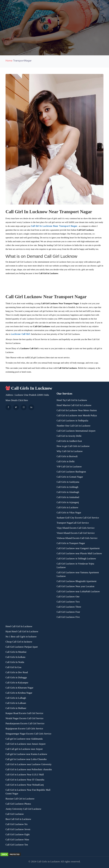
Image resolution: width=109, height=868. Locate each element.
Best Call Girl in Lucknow (18, 819)
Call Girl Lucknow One (68, 597)
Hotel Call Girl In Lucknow (19, 626)
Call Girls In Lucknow (29, 388)
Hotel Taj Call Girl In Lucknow (72, 400)
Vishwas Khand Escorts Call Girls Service (77, 538)
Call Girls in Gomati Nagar (70, 477)
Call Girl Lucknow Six (17, 824)
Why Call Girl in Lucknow (70, 451)
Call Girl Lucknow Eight (18, 834)
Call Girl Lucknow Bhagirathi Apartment (76, 581)
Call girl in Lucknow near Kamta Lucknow (26, 754)
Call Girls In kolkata (15, 657)
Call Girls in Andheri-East (69, 441)
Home (9, 61)
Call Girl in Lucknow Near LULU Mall (25, 775)
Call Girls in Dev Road (17, 672)
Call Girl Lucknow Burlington (71, 472)
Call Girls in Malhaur (16, 708)
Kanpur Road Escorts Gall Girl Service (24, 713)
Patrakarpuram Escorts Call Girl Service (25, 723)
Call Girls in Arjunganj (68, 502)
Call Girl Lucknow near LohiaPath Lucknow (78, 591)
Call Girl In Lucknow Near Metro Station (77, 410)
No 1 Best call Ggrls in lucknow (21, 637)
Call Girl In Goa (13, 667)
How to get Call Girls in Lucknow (73, 446)
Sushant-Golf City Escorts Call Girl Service (78, 518)
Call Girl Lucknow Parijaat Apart (22, 647)
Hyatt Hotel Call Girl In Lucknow (22, 631)
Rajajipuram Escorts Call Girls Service (24, 729)
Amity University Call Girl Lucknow (23, 809)
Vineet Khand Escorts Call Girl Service (76, 533)
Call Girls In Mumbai (16, 652)
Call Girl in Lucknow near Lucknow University (29, 764)
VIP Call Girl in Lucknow (69, 467)
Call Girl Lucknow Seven (18, 829)
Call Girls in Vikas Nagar (69, 513)
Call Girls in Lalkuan (16, 703)
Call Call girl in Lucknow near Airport (24, 749)
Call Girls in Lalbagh (16, 698)
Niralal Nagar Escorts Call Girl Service (24, 718)
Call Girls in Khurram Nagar (19, 688)
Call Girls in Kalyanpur (17, 683)
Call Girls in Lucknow (67, 507)
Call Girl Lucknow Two (68, 602)
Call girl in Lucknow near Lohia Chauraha (26, 759)
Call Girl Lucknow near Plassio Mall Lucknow (79, 553)
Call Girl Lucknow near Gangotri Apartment (78, 548)
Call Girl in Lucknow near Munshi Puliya (77, 415)
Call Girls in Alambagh (68, 492)
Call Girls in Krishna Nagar (19, 693)
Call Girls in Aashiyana (68, 482)
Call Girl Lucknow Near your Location (76, 586)
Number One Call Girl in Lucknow (74, 426)
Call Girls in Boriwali (67, 456)
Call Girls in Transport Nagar (71, 543)
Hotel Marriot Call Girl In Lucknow (74, 405)
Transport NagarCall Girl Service (73, 523)
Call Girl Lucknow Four (68, 612)
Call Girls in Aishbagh (67, 487)
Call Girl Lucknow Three (69, 607)
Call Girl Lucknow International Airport (76, 431)
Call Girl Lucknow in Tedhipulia (72, 421)
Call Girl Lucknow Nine (17, 840)
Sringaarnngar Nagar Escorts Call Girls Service (28, 734)
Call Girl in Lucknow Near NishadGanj (25, 785)
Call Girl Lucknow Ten (17, 845)
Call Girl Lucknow (15, 814)
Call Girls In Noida (15, 662)
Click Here (23, 400)
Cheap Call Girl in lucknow (19, 642)
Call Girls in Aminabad (68, 497)
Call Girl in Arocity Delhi (69, 436)
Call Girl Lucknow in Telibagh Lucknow (76, 559)
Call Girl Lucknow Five (68, 617)
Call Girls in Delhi (66, 461)
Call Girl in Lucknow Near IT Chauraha (25, 780)
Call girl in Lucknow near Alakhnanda (24, 739)
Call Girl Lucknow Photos (18, 804)
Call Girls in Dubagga (16, 677)
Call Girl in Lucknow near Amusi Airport (25, 744)
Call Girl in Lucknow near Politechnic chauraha (29, 769)
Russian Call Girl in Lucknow (20, 799)
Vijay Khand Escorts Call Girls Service (76, 528)
